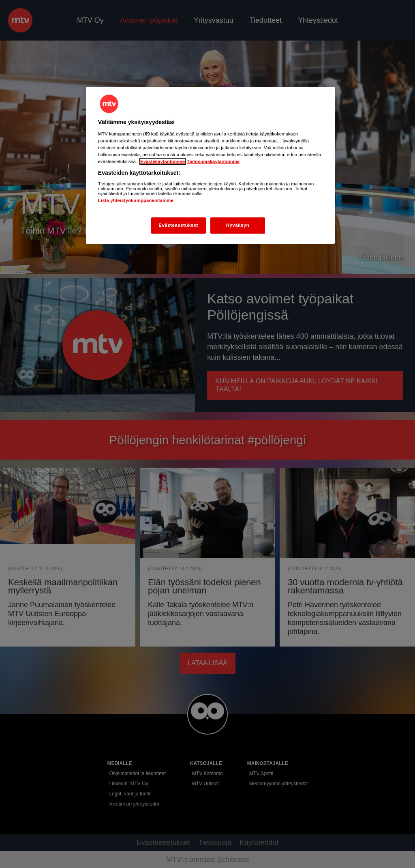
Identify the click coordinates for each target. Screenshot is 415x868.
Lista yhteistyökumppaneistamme (136, 200)
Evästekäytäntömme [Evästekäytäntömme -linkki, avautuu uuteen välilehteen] (163, 161)
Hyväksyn (238, 225)
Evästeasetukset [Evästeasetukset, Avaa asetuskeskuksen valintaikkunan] (178, 225)
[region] (210, 165)
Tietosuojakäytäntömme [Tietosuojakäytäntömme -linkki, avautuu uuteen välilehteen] (213, 161)
